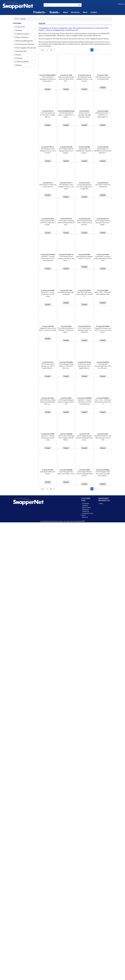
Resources (75, 12)
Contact (94, 12)
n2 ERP (83, 521)
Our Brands (86, 504)
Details (48, 89)
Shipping (85, 505)
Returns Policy (86, 507)
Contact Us (86, 511)
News (85, 12)
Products (40, 12)
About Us (85, 517)
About (65, 12)
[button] (121, 4)
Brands (17, 19)
